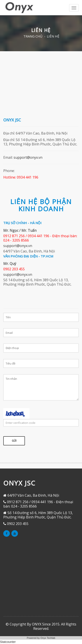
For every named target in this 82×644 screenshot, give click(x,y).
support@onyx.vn (28, 157)
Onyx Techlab (48, 638)
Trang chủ (33, 36)
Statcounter (8, 642)
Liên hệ (53, 36)
